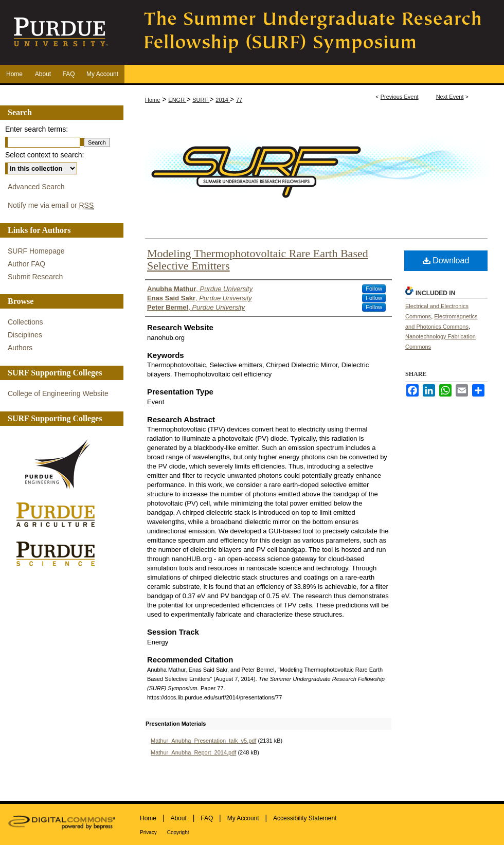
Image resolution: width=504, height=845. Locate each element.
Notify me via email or (51, 205)
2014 (223, 100)
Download (446, 260)
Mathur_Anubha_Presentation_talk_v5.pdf (203, 741)
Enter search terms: (37, 129)
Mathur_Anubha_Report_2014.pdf (193, 752)
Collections (25, 322)
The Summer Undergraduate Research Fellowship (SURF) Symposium (314, 32)
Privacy (148, 832)
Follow (374, 289)
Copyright (178, 832)
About (178, 818)
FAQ (207, 818)
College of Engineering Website (58, 393)
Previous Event (400, 97)
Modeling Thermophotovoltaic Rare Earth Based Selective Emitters (258, 259)
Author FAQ (26, 264)
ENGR (177, 100)
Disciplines (25, 335)
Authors (20, 348)
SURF (201, 100)
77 (239, 100)
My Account (243, 818)
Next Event (450, 97)
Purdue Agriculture (59, 515)
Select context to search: (44, 155)
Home (152, 100)
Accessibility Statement (305, 818)
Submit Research (35, 277)
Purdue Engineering (59, 464)
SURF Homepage (36, 251)
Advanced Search (36, 187)
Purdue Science (59, 553)
